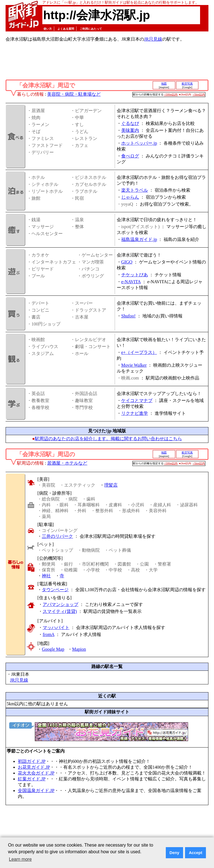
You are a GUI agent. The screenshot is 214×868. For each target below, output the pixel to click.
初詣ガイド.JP (32, 761)
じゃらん (130, 197)
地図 (164, 84)
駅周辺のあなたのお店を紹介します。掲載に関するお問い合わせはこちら (108, 439)
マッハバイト (56, 627)
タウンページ (55, 590)
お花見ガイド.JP (34, 767)
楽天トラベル (135, 190)
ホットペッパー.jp (139, 143)
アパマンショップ (60, 604)
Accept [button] (196, 853)
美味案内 (130, 130)
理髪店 (111, 485)
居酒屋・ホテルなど (67, 463)
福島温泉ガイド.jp (139, 239)
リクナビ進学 (135, 413)
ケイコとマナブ (137, 400)
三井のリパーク (57, 536)
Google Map (53, 649)
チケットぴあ (135, 275)
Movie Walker (134, 365)
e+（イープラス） (139, 352)
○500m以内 (171, 94)
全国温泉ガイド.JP (36, 791)
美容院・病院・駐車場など (74, 94)
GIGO (127, 262)
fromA (48, 634)
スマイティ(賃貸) (60, 611)
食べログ (130, 156)
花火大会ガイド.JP (36, 773)
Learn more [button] (20, 859)
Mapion (79, 649)
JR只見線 (153, 39)
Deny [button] (174, 853)
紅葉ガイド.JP (32, 779)
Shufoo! (128, 316)
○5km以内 (199, 94)
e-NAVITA (131, 282)
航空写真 (187, 84)
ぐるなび (130, 123)
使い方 (48, 29)
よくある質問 (66, 29)
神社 (46, 576)
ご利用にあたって (91, 29)
